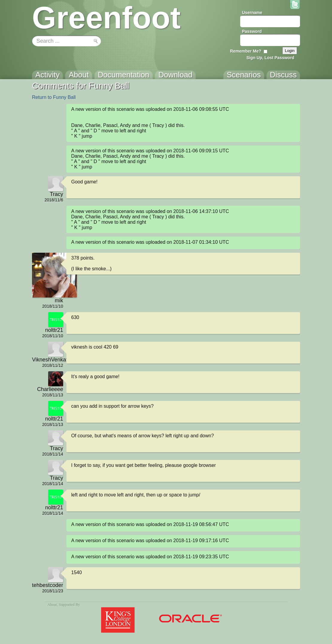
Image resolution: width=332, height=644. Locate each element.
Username (252, 13)
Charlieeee (50, 389)
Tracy (57, 194)
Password (252, 31)
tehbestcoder (48, 585)
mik (59, 300)
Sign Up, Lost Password (270, 58)
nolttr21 (54, 330)
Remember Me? (246, 51)
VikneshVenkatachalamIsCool (48, 360)
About (52, 605)
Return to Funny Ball (54, 97)
